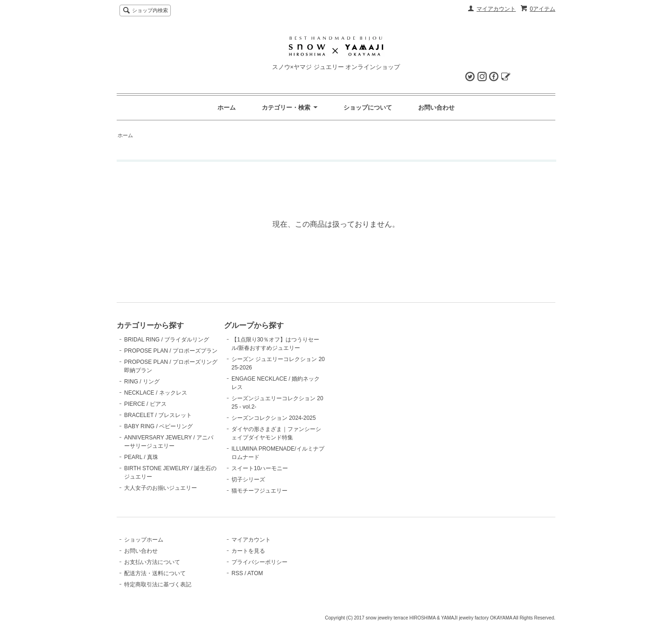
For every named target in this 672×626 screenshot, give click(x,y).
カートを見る (248, 551)
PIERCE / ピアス (145, 404)
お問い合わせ (436, 108)
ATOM (255, 573)
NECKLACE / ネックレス (156, 393)
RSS (237, 573)
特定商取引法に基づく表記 (158, 584)
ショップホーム (144, 540)
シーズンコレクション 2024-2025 (274, 418)
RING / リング (142, 382)
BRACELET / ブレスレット (158, 415)
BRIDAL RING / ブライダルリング (167, 340)
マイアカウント (496, 9)
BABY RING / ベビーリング (158, 426)
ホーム (227, 108)
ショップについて (368, 108)
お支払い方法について (152, 562)
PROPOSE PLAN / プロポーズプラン (171, 351)
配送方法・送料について (155, 573)
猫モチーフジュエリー (259, 491)
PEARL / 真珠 (141, 457)
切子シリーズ (248, 480)
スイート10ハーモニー (260, 468)
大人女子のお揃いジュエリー (161, 488)
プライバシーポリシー (259, 562)
